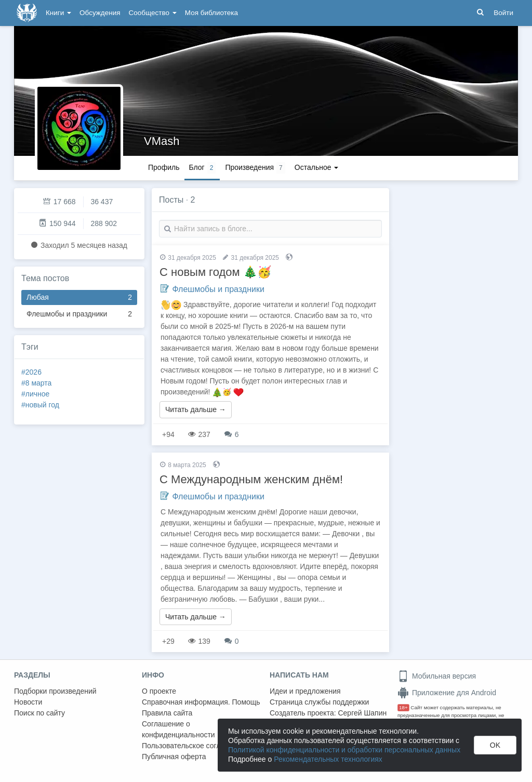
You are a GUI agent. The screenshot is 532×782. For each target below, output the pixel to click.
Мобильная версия (437, 676)
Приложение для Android (447, 693)
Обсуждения (100, 13)
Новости (28, 702)
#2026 (31, 372)
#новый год (40, 405)
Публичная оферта (174, 757)
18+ (403, 707)
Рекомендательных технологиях (328, 759)
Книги (58, 13)
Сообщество (153, 13)
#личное (35, 394)
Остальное (317, 167)
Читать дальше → (196, 409)
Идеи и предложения (305, 691)
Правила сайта (167, 713)
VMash (162, 141)
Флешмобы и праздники (79, 314)
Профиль (164, 167)
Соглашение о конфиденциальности (178, 729)
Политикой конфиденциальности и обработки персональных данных (344, 750)
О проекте (159, 691)
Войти (503, 13)
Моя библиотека (211, 13)
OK (495, 745)
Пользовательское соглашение (194, 746)
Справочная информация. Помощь (201, 702)
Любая (79, 297)
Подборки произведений (55, 691)
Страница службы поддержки (319, 702)
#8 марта (36, 383)
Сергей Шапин (362, 713)
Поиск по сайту (39, 713)
